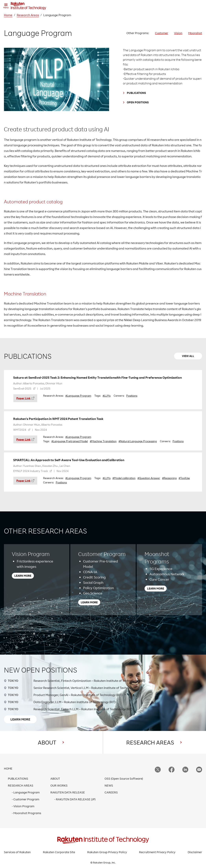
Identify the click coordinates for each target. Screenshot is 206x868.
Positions (132, 396)
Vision (178, 33)
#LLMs (107, 396)
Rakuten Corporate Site (59, 852)
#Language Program (78, 396)
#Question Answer (149, 478)
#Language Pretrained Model (70, 441)
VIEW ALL (188, 356)
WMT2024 (20, 430)
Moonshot (195, 33)
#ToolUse (184, 478)
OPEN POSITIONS (138, 102)
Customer (162, 33)
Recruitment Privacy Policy (157, 852)
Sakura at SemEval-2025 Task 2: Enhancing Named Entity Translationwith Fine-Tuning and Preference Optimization (97, 377)
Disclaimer (195, 852)
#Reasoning (169, 478)
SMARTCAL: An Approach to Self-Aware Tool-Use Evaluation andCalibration (69, 460)
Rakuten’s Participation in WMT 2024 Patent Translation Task (58, 419)
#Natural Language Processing (138, 441)
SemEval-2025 (22, 388)
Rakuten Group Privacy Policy (107, 852)
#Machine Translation (103, 441)
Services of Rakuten (17, 852)
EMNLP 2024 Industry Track (31, 471)
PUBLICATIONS (136, 93)
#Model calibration (124, 478)
